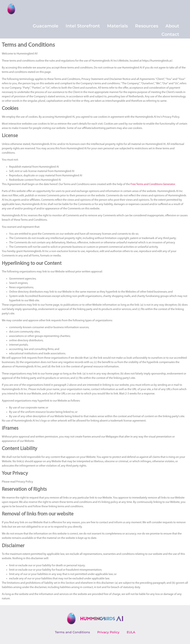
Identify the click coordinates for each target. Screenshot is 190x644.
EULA (131, 632)
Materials (117, 26)
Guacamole (46, 26)
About (172, 26)
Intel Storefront (83, 26)
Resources (147, 26)
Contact (170, 34)
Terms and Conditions (72, 632)
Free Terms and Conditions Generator (153, 184)
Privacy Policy (108, 632)
